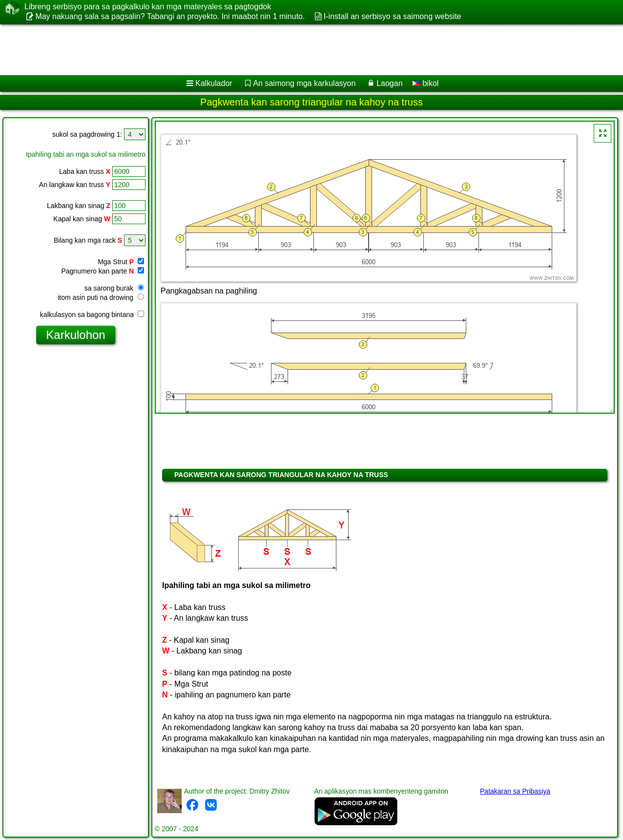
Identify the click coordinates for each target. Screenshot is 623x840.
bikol (426, 83)
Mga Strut (121, 262)
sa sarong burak (114, 288)
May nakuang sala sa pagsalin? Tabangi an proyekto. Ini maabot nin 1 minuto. (170, 16)
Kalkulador (214, 83)
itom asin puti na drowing (101, 297)
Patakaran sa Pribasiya (515, 791)
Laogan (389, 83)
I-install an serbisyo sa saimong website (393, 16)
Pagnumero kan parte (103, 271)
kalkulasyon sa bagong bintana (92, 315)
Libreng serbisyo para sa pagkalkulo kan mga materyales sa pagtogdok (148, 7)
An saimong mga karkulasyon (304, 83)
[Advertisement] (296, 50)
